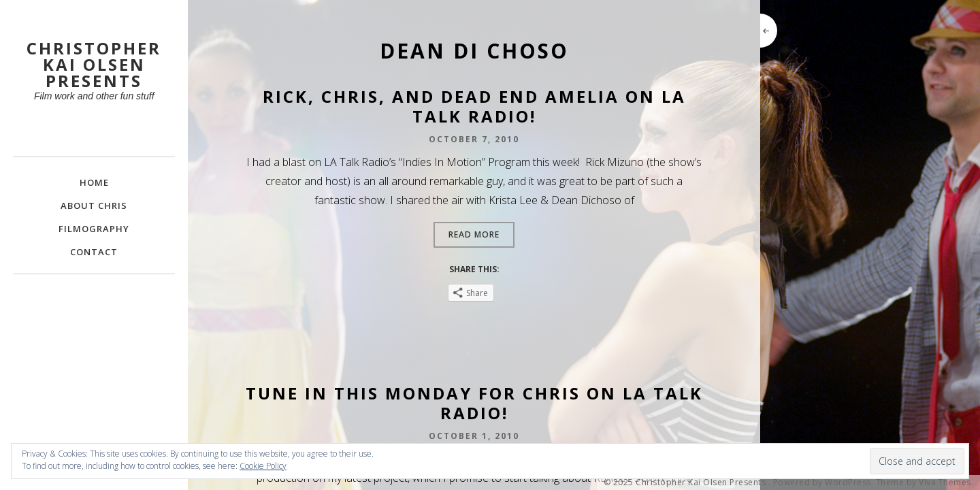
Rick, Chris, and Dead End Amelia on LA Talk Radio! (474, 106)
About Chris (94, 206)
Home (94, 182)
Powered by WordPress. (823, 483)
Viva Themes (945, 483)
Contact (94, 252)
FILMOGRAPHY (94, 229)
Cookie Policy (263, 466)
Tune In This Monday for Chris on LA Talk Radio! (474, 403)
